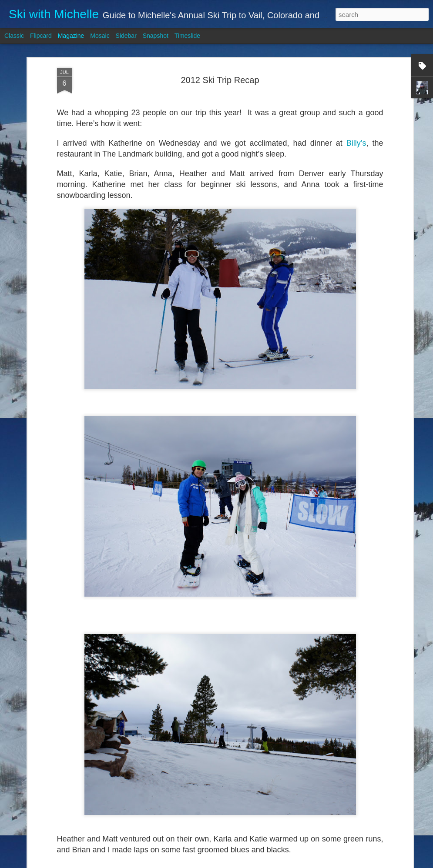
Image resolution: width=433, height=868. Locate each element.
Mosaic (100, 36)
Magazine (71, 36)
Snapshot (156, 36)
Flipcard (41, 36)
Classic (14, 36)
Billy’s (356, 143)
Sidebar (126, 36)
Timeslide (187, 36)
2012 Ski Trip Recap (220, 80)
